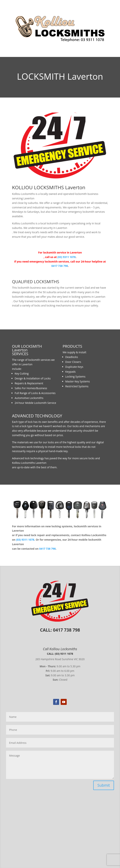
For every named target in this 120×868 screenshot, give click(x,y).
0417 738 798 (60, 266)
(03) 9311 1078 (67, 257)
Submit (104, 785)
